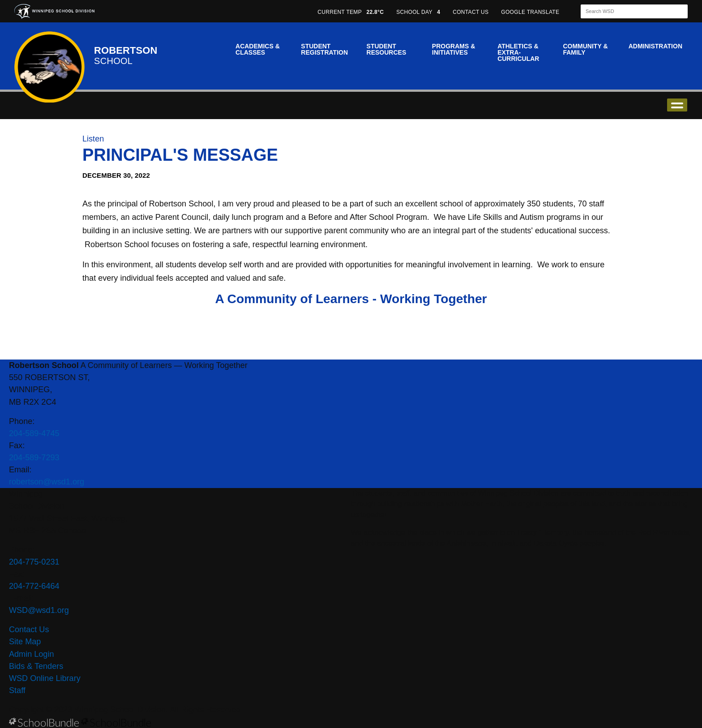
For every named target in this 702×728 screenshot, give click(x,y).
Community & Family (585, 49)
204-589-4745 (34, 433)
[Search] (626, 11)
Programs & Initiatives (454, 49)
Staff (17, 690)
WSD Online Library (45, 678)
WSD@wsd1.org (39, 610)
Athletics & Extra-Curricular (518, 52)
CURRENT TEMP (351, 12)
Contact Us (29, 630)
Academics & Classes (258, 49)
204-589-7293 (34, 458)
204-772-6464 (34, 586)
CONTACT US (471, 12)
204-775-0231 (34, 562)
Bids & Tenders (36, 666)
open (677, 105)
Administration (655, 46)
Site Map (25, 642)
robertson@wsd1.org (47, 482)
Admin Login (32, 654)
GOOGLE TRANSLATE (531, 12)
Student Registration (324, 49)
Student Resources (387, 49)
